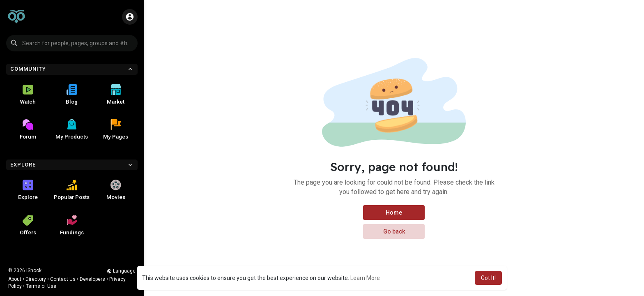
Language (121, 271)
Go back (394, 231)
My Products (72, 129)
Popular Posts (72, 190)
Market (116, 95)
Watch (28, 95)
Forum (28, 129)
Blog (72, 95)
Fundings (72, 225)
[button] (72, 43)
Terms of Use (41, 286)
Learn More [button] (365, 278)
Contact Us (63, 279)
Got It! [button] (488, 278)
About (15, 279)
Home (394, 213)
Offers (28, 225)
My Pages (116, 129)
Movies (116, 190)
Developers (92, 279)
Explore (28, 190)
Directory (36, 279)
